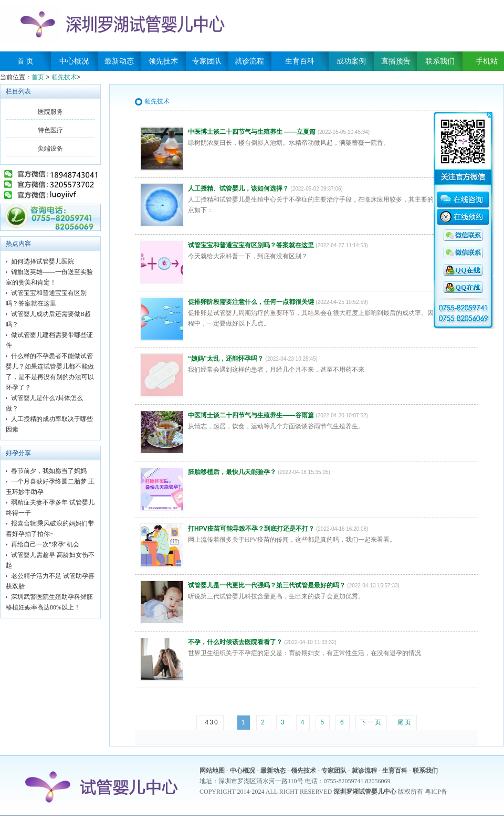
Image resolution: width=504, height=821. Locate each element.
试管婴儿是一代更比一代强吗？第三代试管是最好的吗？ (267, 585)
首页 (38, 77)
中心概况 (74, 61)
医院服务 (50, 112)
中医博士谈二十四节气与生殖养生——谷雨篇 (251, 415)
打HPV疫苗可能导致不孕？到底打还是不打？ (251, 529)
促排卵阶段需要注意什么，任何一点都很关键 (251, 302)
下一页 (371, 722)
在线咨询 (463, 201)
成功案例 (351, 61)
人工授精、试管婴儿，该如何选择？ (238, 188)
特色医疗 (50, 130)
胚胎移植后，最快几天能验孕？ (232, 472)
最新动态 (119, 61)
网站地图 (212, 771)
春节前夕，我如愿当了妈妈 (49, 471)
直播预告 (396, 61)
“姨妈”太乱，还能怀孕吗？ (226, 359)
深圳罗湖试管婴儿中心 (365, 792)
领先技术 (163, 61)
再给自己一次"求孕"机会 (45, 544)
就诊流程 (249, 61)
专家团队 (207, 61)
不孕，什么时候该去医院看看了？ (235, 642)
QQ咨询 (463, 236)
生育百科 (300, 61)
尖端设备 (50, 149)
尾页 (405, 722)
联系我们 (440, 61)
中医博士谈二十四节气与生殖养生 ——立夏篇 (252, 132)
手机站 (483, 61)
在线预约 (463, 218)
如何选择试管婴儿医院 (43, 261)
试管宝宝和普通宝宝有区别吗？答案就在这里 (251, 245)
